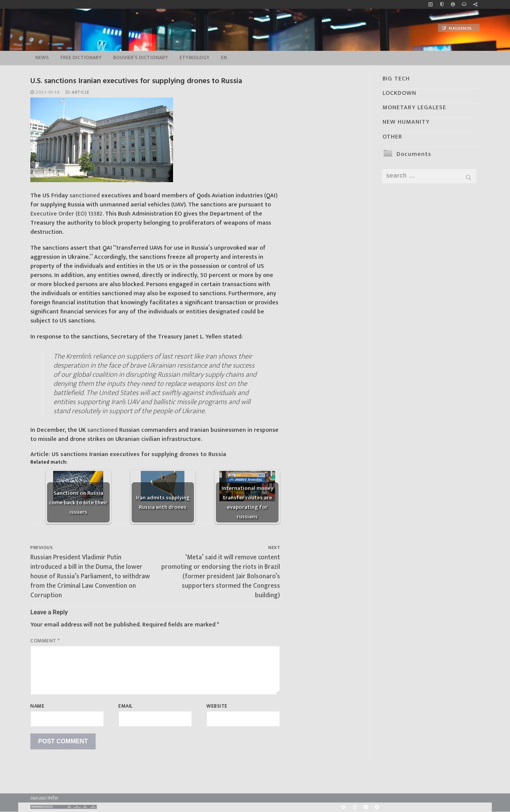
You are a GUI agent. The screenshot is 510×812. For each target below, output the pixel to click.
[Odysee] (377, 807)
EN (224, 58)
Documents (414, 154)
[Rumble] (344, 807)
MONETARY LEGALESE (414, 108)
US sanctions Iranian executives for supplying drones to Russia (139, 454)
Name (37, 706)
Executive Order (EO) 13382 (66, 214)
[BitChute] (355, 807)
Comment (45, 641)
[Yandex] (366, 807)
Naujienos (457, 28)
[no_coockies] (442, 4)
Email (126, 706)
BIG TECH (396, 79)
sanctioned (85, 196)
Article (78, 92)
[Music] (431, 4)
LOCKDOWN (399, 93)
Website (217, 706)
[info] (453, 4)
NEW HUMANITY (406, 122)
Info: (53, 798)
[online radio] (464, 4)
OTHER (392, 137)
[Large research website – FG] (475, 4)
